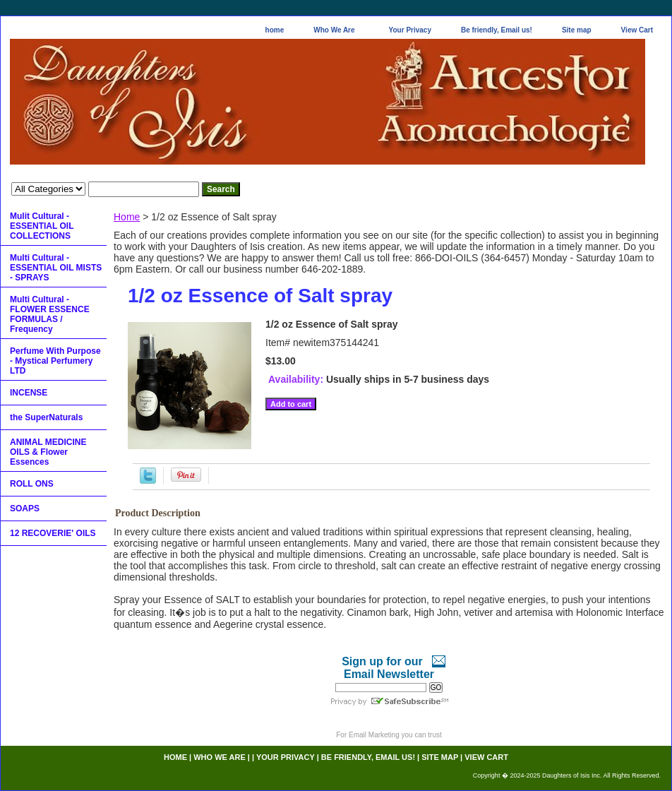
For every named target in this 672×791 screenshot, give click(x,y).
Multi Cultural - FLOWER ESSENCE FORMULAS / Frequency (50, 314)
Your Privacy (410, 30)
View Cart (637, 30)
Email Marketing (374, 735)
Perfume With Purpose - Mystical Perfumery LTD (55, 361)
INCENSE (29, 393)
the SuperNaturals (46, 417)
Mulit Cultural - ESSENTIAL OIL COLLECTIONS (42, 226)
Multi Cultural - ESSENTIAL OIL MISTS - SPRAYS (56, 268)
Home (127, 217)
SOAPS (25, 509)
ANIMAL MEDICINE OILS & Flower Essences (48, 452)
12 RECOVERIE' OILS (53, 533)
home (275, 30)
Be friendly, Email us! (497, 30)
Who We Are (334, 30)
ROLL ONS (32, 484)
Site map (577, 30)
